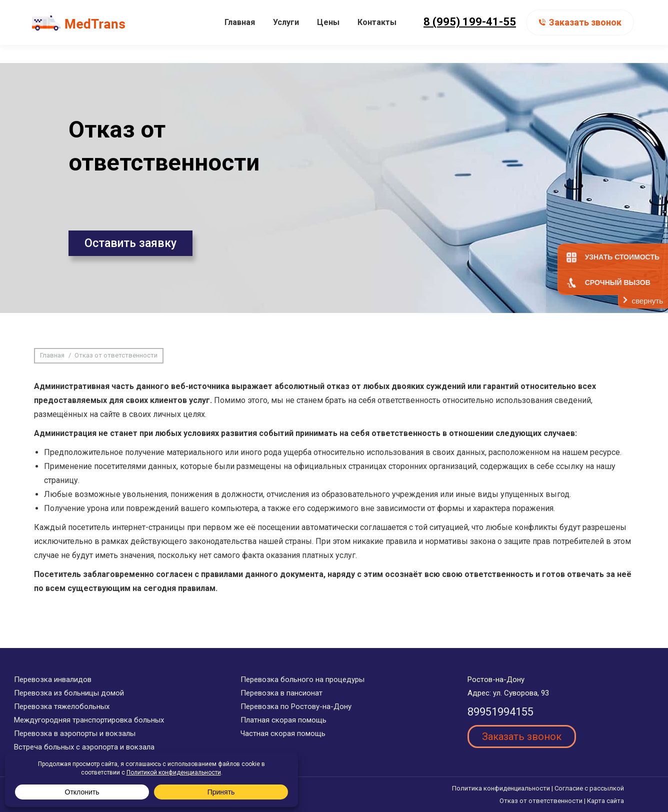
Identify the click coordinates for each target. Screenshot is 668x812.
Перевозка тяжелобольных (62, 706)
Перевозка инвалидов (53, 679)
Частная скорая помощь (283, 733)
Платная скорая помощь (283, 720)
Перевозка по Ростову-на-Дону (296, 706)
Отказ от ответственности (541, 801)
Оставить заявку (130, 243)
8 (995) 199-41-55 (470, 40)
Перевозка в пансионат (281, 693)
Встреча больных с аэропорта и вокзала (84, 747)
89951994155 (500, 712)
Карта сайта (605, 801)
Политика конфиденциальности (501, 788)
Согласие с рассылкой (589, 788)
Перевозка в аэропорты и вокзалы (75, 733)
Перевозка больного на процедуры (302, 679)
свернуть (647, 301)
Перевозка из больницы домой (69, 693)
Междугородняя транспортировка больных (89, 720)
